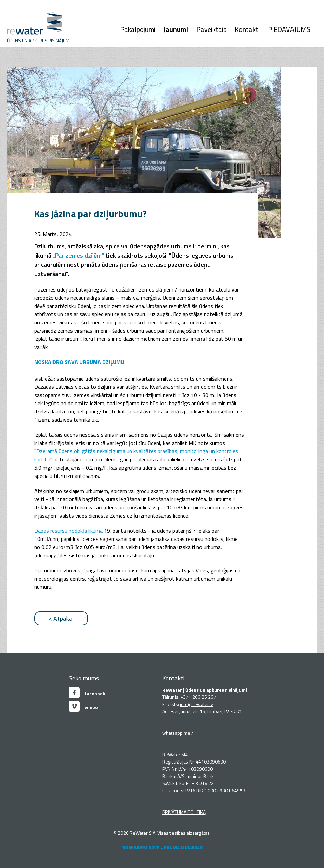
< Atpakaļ (61, 618)
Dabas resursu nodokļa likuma (68, 531)
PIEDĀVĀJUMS (289, 29)
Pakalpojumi (138, 29)
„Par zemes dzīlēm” (78, 255)
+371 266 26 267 (198, 697)
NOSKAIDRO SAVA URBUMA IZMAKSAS (162, 847)
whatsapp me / (178, 733)
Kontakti (247, 29)
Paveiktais (211, 29)
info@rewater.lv (197, 704)
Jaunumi (176, 29)
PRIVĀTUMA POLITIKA (184, 812)
